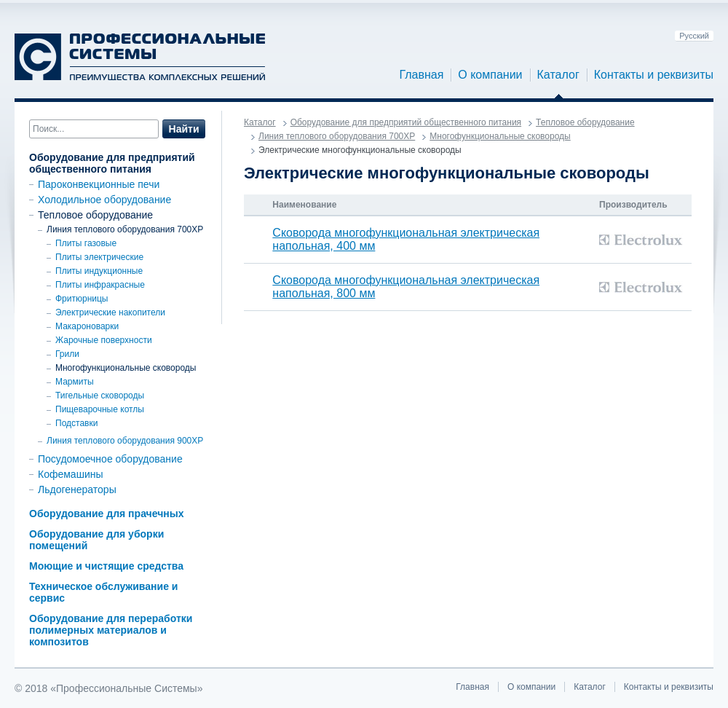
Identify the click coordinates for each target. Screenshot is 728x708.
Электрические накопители (110, 312)
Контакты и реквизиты (654, 75)
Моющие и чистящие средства (106, 566)
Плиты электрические (99, 257)
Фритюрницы (82, 299)
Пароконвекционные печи (99, 184)
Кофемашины (71, 474)
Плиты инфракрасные (100, 285)
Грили (67, 354)
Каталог (558, 75)
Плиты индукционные (99, 271)
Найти (184, 129)
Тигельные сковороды (100, 396)
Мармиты (75, 382)
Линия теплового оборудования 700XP (125, 229)
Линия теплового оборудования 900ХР (125, 441)
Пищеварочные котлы (100, 409)
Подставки (76, 423)
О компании (490, 75)
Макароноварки (87, 326)
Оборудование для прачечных (106, 514)
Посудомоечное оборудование (110, 459)
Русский (694, 36)
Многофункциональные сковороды (126, 368)
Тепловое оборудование (95, 215)
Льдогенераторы (77, 489)
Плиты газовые (86, 243)
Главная (421, 75)
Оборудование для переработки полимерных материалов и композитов (111, 630)
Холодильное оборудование (104, 200)
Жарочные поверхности (104, 340)
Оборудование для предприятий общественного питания (112, 163)
